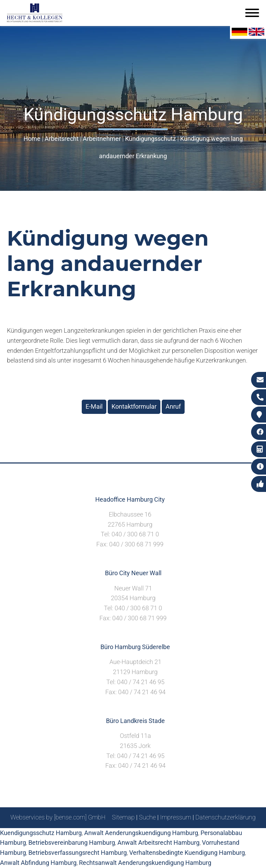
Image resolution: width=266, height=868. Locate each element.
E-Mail (94, 406)
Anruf (173, 406)
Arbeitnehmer (102, 139)
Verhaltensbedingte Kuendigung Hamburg (187, 853)
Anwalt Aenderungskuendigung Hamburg (141, 833)
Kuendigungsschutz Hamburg (41, 833)
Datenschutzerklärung (225, 817)
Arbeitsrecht (62, 139)
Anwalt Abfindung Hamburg (38, 863)
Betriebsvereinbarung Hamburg (72, 843)
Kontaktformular (134, 406)
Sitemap (123, 817)
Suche (147, 817)
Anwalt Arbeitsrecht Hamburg (158, 843)
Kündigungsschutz (150, 139)
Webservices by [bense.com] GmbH (58, 817)
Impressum (176, 817)
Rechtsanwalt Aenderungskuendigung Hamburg (145, 863)
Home (32, 139)
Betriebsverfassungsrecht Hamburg (78, 853)
